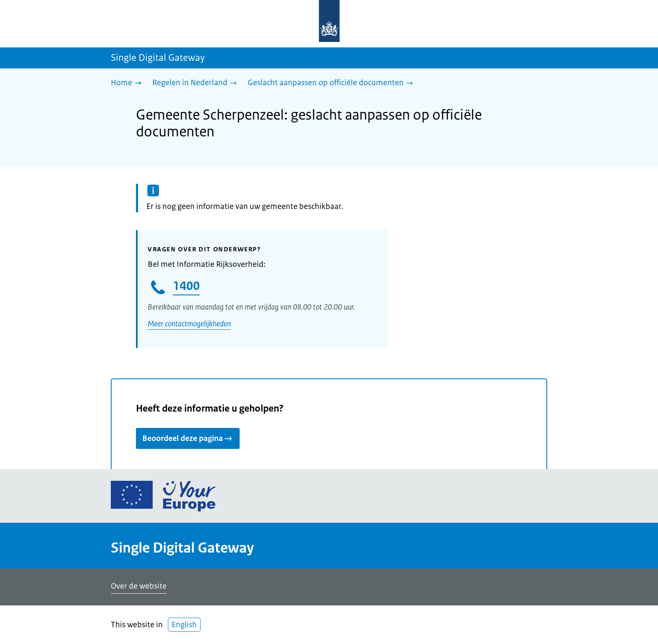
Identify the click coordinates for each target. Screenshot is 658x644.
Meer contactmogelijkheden (189, 324)
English (184, 625)
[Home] (128, 83)
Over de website (139, 586)
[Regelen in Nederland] (197, 83)
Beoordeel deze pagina (188, 438)
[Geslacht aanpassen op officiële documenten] (332, 83)
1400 (186, 286)
